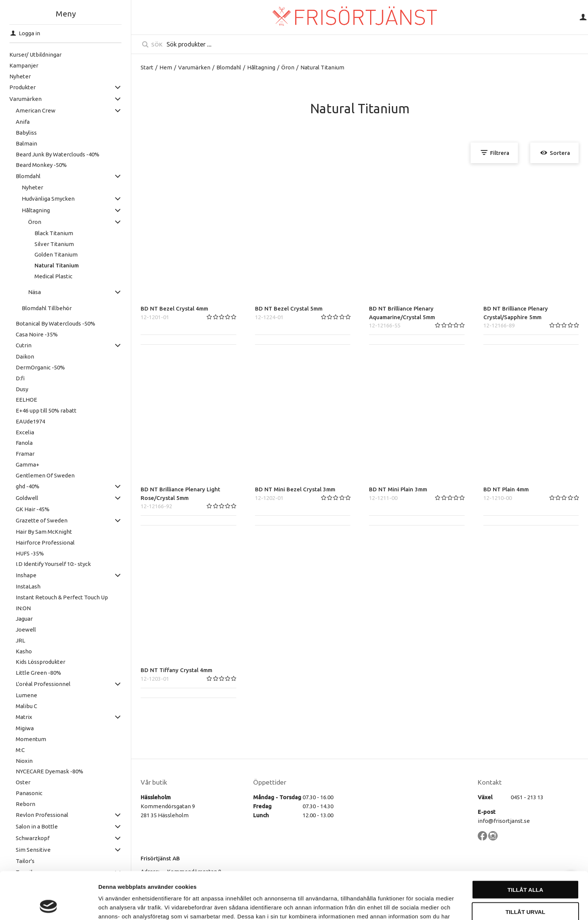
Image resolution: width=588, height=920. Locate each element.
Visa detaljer (407, 905)
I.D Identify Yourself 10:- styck (53, 564)
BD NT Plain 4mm (506, 489)
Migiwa (25, 728)
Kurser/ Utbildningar (35, 55)
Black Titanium (54, 233)
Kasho (24, 651)
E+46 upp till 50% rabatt (46, 410)
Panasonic (29, 793)
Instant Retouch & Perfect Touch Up (62, 597)
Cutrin (24, 345)
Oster (23, 782)
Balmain (26, 143)
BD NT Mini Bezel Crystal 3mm (295, 489)
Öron (35, 222)
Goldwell (27, 498)
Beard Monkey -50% (41, 165)
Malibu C (26, 706)
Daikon (25, 356)
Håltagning (36, 210)
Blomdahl (28, 176)
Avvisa (526, 889)
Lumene (26, 695)
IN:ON (23, 608)
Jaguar (24, 619)
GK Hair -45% (33, 509)
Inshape (26, 575)
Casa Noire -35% (37, 334)
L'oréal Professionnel (43, 684)
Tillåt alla (525, 845)
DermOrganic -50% (40, 367)
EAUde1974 (30, 421)
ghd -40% (28, 486)
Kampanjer (24, 65)
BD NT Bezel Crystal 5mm (289, 308)
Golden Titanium (56, 254)
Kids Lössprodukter (40, 662)
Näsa (34, 292)
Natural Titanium (57, 265)
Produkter (22, 87)
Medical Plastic (53, 276)
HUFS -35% (30, 553)
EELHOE (26, 400)
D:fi (20, 378)
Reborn (25, 804)
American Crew (36, 110)
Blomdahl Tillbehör (47, 308)
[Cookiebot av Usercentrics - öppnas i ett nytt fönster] (49, 905)
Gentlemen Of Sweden (45, 475)
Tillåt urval (525, 867)
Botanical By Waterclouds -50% (55, 323)
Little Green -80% (38, 673)
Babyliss (26, 133)
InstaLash (28, 586)
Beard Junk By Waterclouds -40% (58, 154)
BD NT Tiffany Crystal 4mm (176, 670)
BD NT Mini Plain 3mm (398, 489)
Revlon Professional (42, 815)
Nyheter (20, 76)
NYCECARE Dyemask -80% (49, 771)
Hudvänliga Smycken (48, 199)
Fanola (24, 443)
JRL (20, 640)
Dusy (22, 389)
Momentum (31, 739)
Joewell (26, 630)
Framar (25, 454)
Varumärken (25, 99)
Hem (166, 67)
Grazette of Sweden (42, 520)
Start (147, 67)
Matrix (24, 717)
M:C (20, 750)
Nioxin (24, 761)
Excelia (25, 432)
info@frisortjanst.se (504, 821)
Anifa (23, 122)
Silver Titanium (54, 244)
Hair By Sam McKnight (44, 532)
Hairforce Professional (45, 543)
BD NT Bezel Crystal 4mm (174, 308)
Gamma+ (28, 465)
